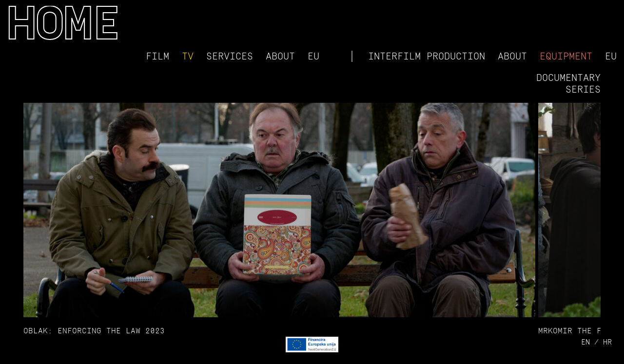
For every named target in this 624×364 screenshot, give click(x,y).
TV (188, 56)
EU (313, 56)
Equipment (566, 56)
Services (230, 56)
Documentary (568, 77)
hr (607, 342)
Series (583, 89)
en (585, 342)
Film (157, 56)
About (280, 56)
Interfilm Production (427, 56)
